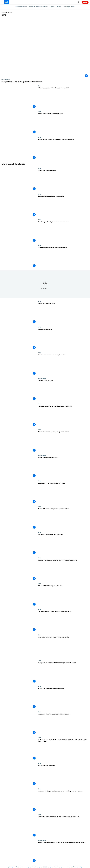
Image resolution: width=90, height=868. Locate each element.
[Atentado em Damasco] (63, 339)
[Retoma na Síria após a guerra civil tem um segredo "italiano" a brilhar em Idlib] (63, 98)
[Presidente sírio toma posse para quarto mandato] (63, 442)
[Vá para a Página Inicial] (7, 2)
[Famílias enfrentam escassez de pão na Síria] (63, 365)
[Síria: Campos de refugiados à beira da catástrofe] (63, 232)
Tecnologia (66, 7)
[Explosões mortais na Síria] (63, 313)
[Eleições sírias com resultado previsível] (63, 544)
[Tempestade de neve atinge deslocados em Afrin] (45, 82)
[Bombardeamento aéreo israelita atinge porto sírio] (63, 124)
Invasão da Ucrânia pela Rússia (38, 7)
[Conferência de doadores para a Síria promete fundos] (63, 621)
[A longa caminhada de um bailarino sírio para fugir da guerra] (63, 673)
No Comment (6, 79)
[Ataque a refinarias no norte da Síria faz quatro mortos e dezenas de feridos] (63, 852)
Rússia (59, 7)
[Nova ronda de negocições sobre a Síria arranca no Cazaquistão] (63, 149)
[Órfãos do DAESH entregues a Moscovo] (63, 596)
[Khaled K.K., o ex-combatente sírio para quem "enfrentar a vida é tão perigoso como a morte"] (63, 750)
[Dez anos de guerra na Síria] (63, 775)
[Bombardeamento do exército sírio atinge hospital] (63, 647)
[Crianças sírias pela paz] (63, 390)
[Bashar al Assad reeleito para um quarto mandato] (63, 519)
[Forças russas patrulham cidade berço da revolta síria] (63, 416)
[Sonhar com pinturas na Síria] (63, 180)
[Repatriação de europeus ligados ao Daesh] (63, 493)
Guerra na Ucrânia (21, 7)
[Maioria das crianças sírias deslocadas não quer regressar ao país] (63, 827)
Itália (73, 7)
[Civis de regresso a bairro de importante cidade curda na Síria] (63, 570)
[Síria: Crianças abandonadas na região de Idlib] (63, 257)
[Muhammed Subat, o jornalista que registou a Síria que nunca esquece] (63, 801)
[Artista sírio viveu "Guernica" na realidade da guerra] (63, 724)
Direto (85, 2)
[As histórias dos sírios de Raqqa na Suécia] (63, 698)
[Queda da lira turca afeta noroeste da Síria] (63, 206)
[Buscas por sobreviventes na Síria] (63, 467)
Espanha (52, 7)
